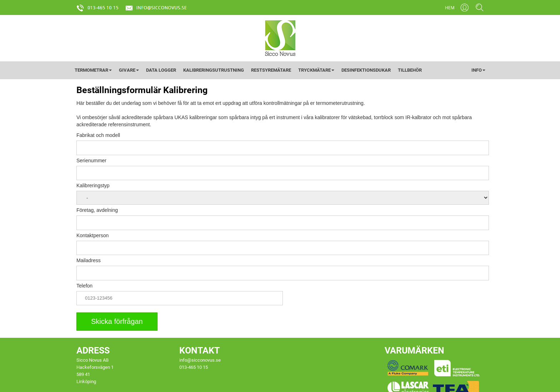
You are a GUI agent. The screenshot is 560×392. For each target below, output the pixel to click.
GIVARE (129, 70)
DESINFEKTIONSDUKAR (366, 70)
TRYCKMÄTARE (316, 70)
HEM (450, 8)
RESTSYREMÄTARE (271, 70)
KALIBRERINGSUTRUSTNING (214, 70)
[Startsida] (280, 38)
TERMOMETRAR (93, 70)
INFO (478, 70)
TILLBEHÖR (410, 70)
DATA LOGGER (161, 70)
